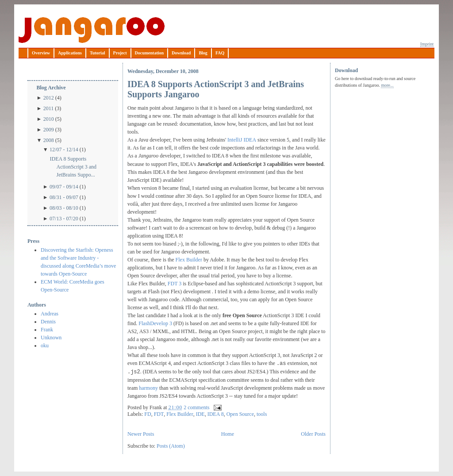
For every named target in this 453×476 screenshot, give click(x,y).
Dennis (48, 322)
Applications (70, 53)
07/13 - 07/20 (64, 219)
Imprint (427, 44)
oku (45, 345)
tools (262, 414)
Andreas (50, 314)
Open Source (240, 414)
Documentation (150, 53)
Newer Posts (141, 434)
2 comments (196, 407)
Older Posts (313, 434)
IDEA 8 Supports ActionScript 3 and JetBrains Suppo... (73, 167)
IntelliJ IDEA (242, 140)
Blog (203, 53)
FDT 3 (175, 284)
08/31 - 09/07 (64, 197)
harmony (149, 388)
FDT (159, 414)
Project (120, 53)
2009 (49, 130)
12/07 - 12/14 (64, 150)
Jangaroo (92, 30)
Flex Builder (189, 260)
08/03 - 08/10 (64, 208)
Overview (41, 53)
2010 (49, 119)
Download (181, 53)
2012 (49, 98)
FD (148, 414)
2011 (49, 108)
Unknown (51, 338)
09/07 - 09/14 (64, 187)
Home (228, 434)
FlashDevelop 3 (155, 323)
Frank (47, 330)
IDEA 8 (216, 414)
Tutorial (98, 53)
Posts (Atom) (171, 446)
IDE (200, 414)
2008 (49, 140)
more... (387, 85)
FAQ (220, 53)
